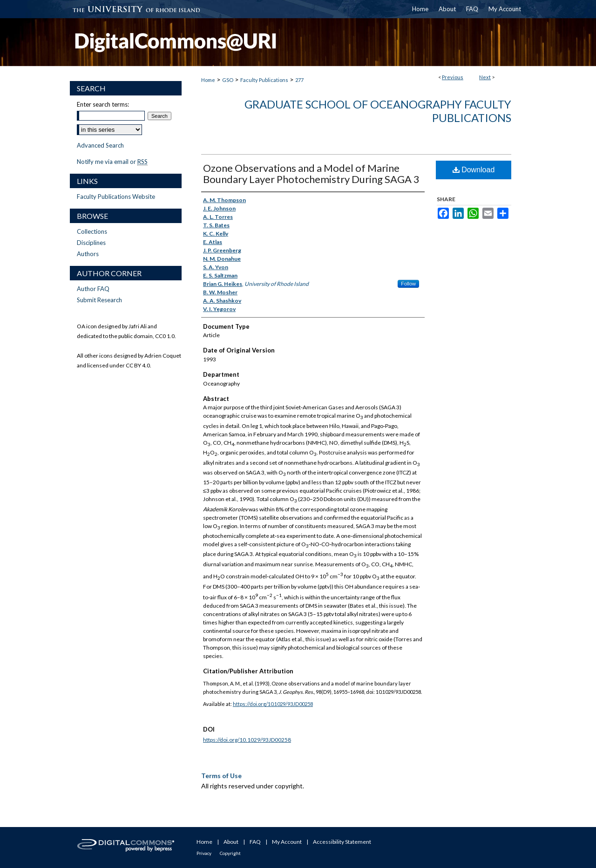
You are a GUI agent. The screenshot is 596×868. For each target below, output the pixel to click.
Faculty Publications (264, 80)
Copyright (230, 853)
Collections (92, 231)
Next (485, 77)
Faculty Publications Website (116, 197)
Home (208, 80)
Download (474, 170)
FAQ (255, 842)
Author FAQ (93, 289)
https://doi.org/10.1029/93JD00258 (273, 704)
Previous (453, 77)
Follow (408, 284)
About (231, 842)
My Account (287, 842)
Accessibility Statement (342, 842)
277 (299, 80)
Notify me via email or (112, 162)
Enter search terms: (103, 104)
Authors (88, 254)
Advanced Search (100, 145)
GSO (228, 80)
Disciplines (91, 243)
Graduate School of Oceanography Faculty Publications (378, 111)
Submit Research (99, 300)
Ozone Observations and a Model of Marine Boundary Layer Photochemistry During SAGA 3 (311, 173)
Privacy (204, 853)
